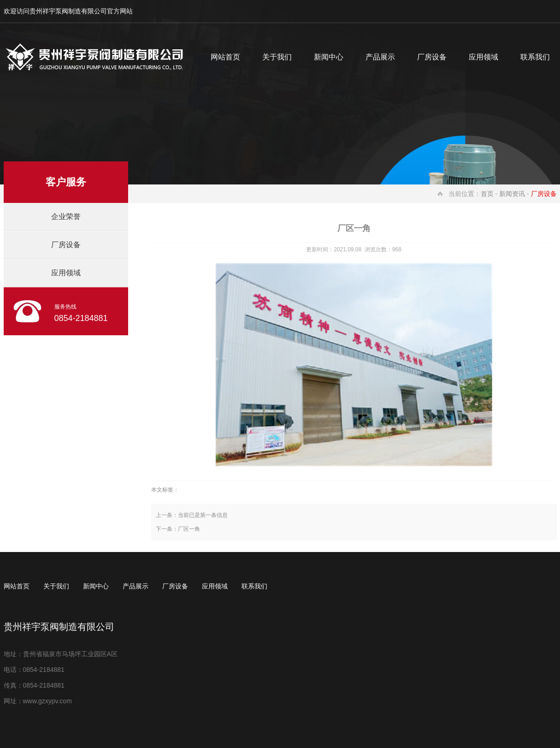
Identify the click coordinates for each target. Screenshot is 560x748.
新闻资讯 (512, 194)
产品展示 (380, 57)
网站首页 (225, 57)
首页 (487, 194)
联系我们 (254, 586)
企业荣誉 (66, 217)
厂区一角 (189, 529)
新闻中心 (329, 57)
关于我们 (277, 57)
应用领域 (483, 57)
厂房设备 (432, 57)
